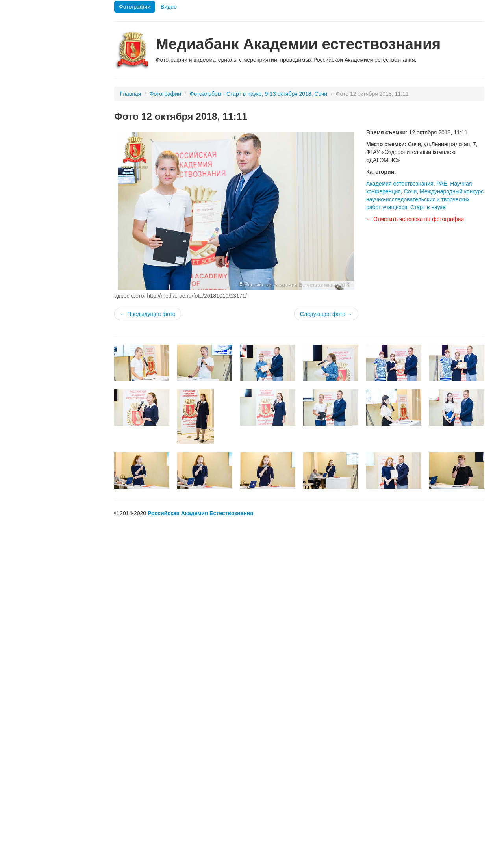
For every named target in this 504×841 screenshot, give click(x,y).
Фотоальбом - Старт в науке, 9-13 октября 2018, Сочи (258, 94)
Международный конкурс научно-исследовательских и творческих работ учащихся (425, 199)
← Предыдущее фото (148, 314)
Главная (131, 94)
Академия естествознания (400, 184)
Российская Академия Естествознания (201, 513)
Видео (169, 7)
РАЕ (442, 184)
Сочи (410, 191)
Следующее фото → (326, 314)
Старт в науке (428, 207)
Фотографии (135, 7)
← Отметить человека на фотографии (415, 219)
